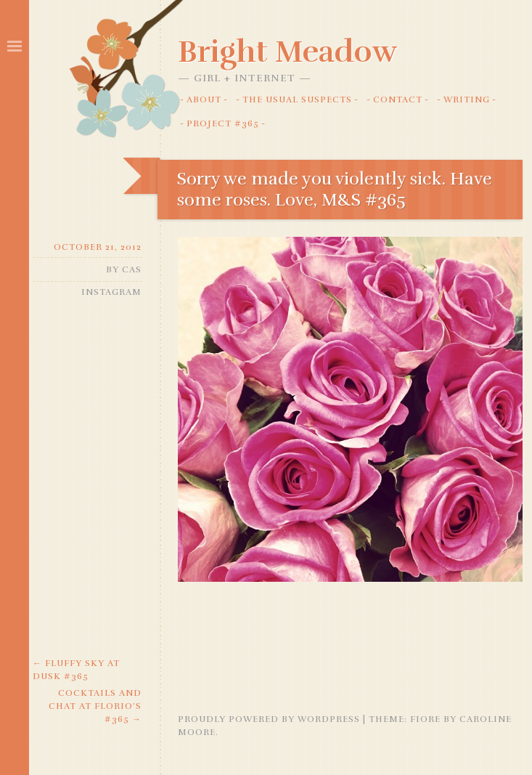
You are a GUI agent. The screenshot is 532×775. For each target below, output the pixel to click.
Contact (398, 100)
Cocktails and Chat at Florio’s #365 (95, 706)
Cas (132, 269)
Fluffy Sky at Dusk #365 (76, 670)
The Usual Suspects (297, 100)
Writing (467, 100)
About (204, 100)
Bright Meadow (287, 52)
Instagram (111, 292)
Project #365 (223, 123)
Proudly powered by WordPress (269, 719)
